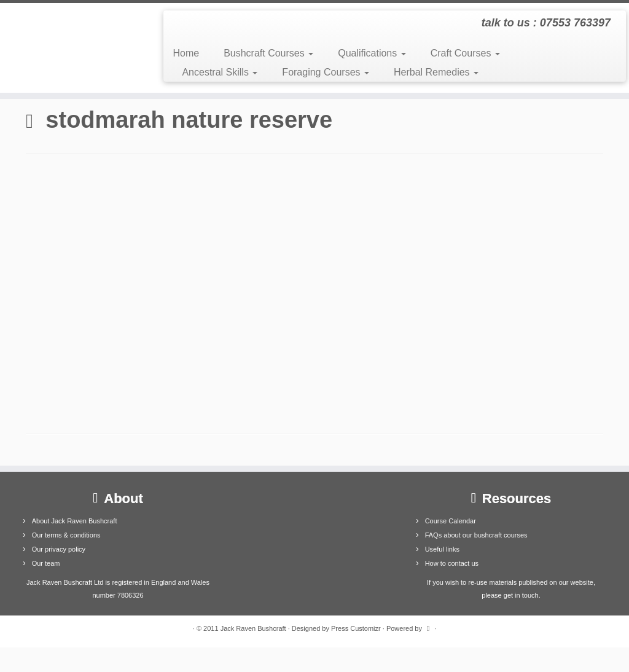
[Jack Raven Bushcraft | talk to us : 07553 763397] (74, 48)
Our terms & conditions (66, 535)
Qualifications (372, 53)
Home (186, 53)
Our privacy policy (59, 549)
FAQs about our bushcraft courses (476, 535)
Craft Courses (465, 53)
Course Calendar (451, 521)
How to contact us (452, 563)
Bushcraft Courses (268, 53)
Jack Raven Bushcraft (253, 628)
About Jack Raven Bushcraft (75, 521)
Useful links (442, 549)
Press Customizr (356, 628)
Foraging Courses (326, 72)
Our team (46, 563)
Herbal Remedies (436, 72)
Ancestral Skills (220, 72)
